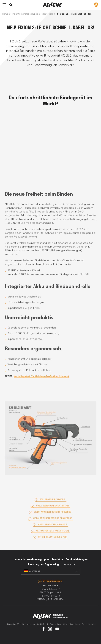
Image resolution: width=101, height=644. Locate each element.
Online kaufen (69, 565)
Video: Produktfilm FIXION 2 (53, 529)
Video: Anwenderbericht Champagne (53, 523)
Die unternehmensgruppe (25, 14)
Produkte (57, 560)
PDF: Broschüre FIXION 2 (53, 504)
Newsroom (48, 14)
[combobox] (51, 571)
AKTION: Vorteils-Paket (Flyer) (53, 536)
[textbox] (51, 571)
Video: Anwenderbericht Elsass (53, 510)
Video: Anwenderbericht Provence (53, 517)
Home (5, 14)
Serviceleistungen (77, 560)
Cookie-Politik (43, 624)
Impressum (30, 624)
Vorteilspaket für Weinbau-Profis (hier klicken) (41, 381)
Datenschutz (56, 624)
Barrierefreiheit (88, 624)
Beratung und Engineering (43, 565)
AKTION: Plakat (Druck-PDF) (53, 542)
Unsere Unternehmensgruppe (31, 560)
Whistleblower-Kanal (72, 624)
